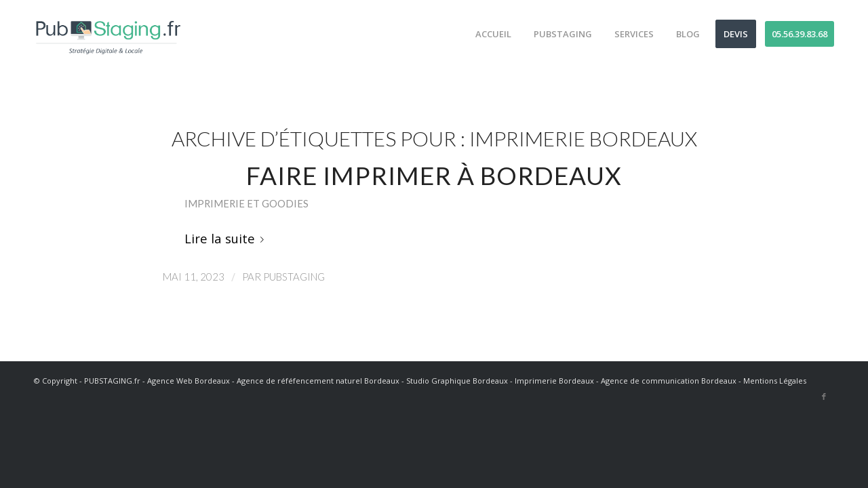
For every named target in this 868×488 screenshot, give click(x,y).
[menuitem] (489, 34)
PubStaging (294, 277)
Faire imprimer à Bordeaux (434, 176)
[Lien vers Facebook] (824, 396)
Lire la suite (227, 238)
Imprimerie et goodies (246, 203)
